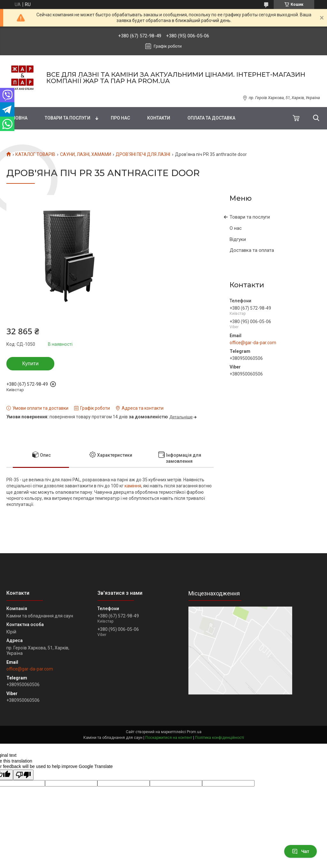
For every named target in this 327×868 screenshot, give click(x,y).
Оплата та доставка (211, 118)
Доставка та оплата (252, 250)
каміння (133, 486)
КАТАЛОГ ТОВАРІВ (35, 154)
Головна (17, 118)
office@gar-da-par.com (253, 343)
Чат (300, 851)
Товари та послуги (68, 118)
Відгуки (238, 239)
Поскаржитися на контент (169, 738)
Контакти (159, 118)
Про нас (120, 118)
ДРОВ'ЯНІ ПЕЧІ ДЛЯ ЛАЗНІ (143, 154)
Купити (30, 364)
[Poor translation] (23, 775)
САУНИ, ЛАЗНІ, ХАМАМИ (86, 154)
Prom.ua (194, 732)
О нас (236, 228)
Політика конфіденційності (220, 738)
